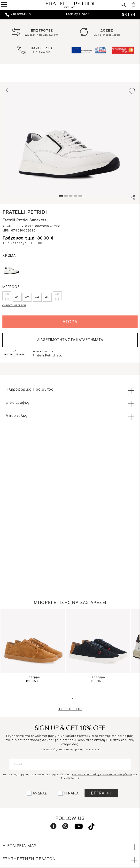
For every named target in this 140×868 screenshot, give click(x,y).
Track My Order (76, 14)
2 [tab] (65, 197)
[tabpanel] (70, 141)
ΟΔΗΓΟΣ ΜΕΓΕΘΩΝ (14, 305)
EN (133, 15)
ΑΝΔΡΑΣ (40, 793)
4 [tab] (75, 197)
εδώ (60, 355)
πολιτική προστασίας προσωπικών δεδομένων (102, 774)
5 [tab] (80, 197)
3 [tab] (70, 197)
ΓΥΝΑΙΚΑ (71, 793)
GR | (126, 15)
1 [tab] (60, 197)
